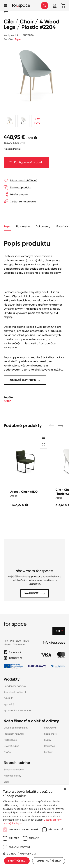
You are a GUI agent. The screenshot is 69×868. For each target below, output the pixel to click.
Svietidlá (8, 698)
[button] (52, 426)
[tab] (23, 227)
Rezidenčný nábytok (15, 686)
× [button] (65, 789)
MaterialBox (10, 740)
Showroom (50, 728)
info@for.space (54, 643)
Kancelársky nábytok (15, 692)
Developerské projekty (16, 728)
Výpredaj (9, 704)
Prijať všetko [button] (17, 861)
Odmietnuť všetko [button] (49, 861)
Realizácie (50, 746)
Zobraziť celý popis (23, 380)
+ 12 (37, 121)
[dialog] (34, 827)
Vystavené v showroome (17, 710)
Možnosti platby (12, 776)
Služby (48, 740)
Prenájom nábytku (14, 734)
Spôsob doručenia (14, 770)
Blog (6, 782)
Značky (8, 752)
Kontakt (48, 752)
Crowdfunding (11, 746)
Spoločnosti (51, 734)
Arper (18, 39)
